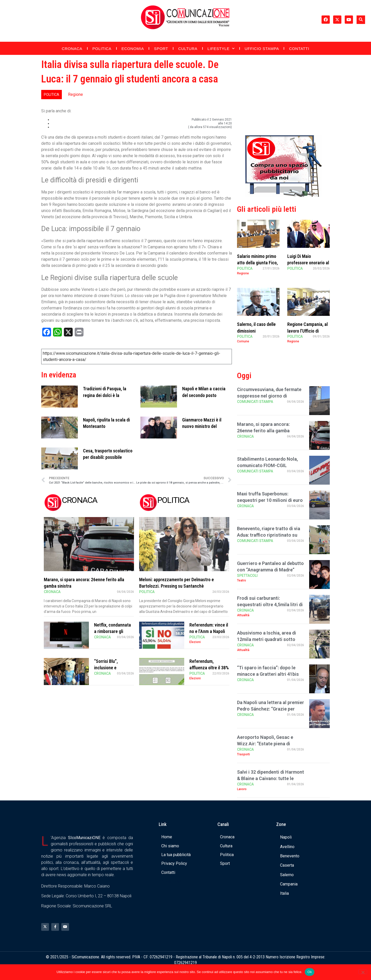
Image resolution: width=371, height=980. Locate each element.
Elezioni (195, 642)
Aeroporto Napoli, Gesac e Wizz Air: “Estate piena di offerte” (265, 744)
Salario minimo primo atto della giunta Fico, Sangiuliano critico (257, 263)
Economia (133, 49)
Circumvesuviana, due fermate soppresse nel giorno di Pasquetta (269, 396)
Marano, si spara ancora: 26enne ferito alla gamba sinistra (263, 431)
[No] (363, 972)
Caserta (287, 865)
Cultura (188, 49)
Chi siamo (170, 846)
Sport (161, 49)
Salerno (287, 875)
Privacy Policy (174, 863)
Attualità (243, 615)
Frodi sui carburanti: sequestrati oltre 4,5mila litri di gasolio (270, 605)
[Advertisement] (283, 94)
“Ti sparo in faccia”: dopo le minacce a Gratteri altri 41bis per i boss (268, 674)
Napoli (286, 837)
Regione (75, 94)
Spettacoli (247, 576)
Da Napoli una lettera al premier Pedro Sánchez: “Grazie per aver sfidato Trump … (271, 709)
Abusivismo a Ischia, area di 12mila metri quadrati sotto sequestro (267, 639)
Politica (102, 49)
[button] (361, 20)
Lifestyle (221, 49)
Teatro (242, 580)
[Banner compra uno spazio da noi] (283, 195)
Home (167, 837)
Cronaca (72, 49)
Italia (284, 893)
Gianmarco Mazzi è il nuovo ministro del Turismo (202, 426)
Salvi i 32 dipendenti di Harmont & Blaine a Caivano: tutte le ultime (271, 778)
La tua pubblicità (176, 855)
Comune (243, 341)
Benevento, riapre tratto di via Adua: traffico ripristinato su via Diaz (269, 535)
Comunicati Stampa (255, 402)
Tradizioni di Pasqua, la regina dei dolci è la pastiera (105, 395)
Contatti (299, 49)
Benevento (290, 856)
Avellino (287, 847)
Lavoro (242, 789)
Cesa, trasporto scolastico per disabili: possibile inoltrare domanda (108, 457)
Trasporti (243, 754)
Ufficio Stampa (262, 49)
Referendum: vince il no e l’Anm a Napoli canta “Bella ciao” (209, 631)
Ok (310, 972)
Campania (289, 884)
